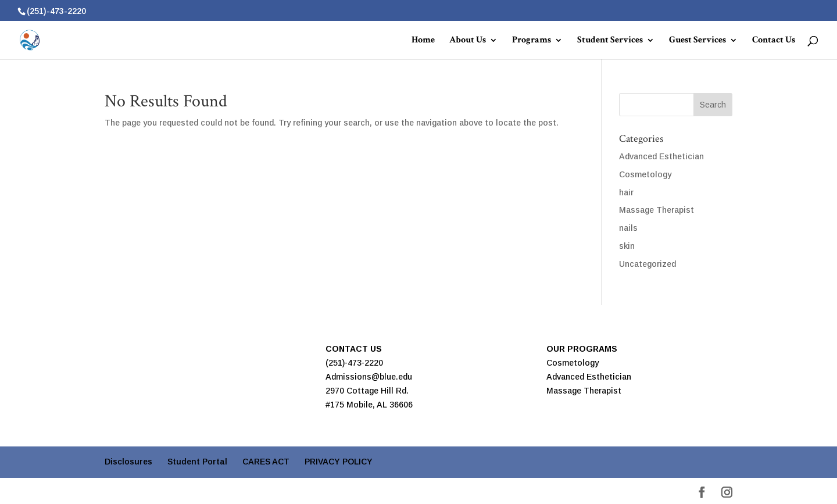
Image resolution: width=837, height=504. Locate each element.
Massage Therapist (657, 210)
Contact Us (774, 41)
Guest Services (697, 41)
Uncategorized (648, 264)
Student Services (610, 41)
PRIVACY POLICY (339, 462)
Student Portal (197, 462)
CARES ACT (266, 462)
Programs (532, 41)
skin (627, 246)
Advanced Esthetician (661, 156)
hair (626, 192)
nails (628, 228)
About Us (468, 41)
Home (423, 41)
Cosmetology (645, 174)
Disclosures (128, 462)
